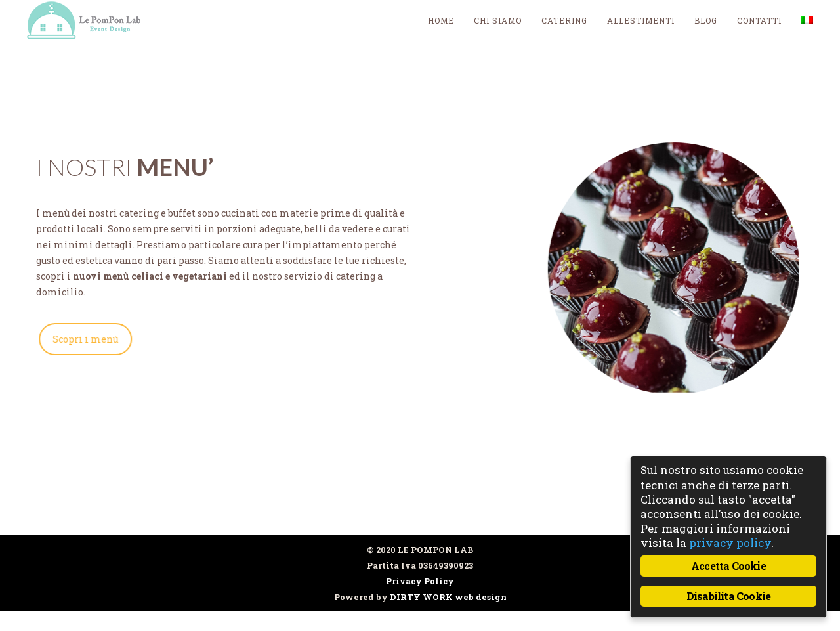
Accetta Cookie (728, 566)
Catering (564, 20)
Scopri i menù (83, 339)
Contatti (759, 20)
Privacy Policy (420, 581)
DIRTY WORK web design (448, 597)
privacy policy (730, 543)
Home (441, 20)
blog (706, 20)
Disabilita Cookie (728, 596)
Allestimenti (641, 20)
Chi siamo (498, 20)
